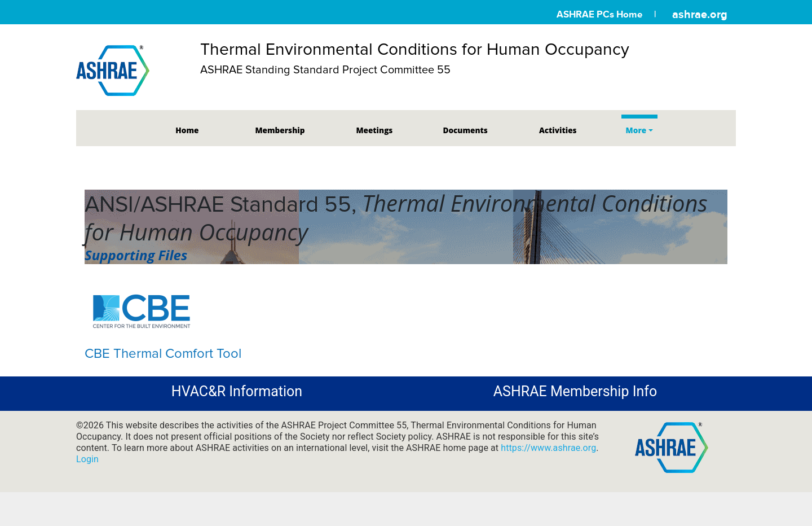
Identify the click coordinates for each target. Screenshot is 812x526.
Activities (558, 130)
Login (87, 459)
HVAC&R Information (237, 391)
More (636, 130)
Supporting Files (136, 255)
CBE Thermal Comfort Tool (163, 354)
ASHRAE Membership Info (575, 391)
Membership (280, 130)
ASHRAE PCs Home (599, 14)
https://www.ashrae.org (548, 448)
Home (187, 130)
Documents (465, 130)
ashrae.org (700, 14)
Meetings (374, 130)
